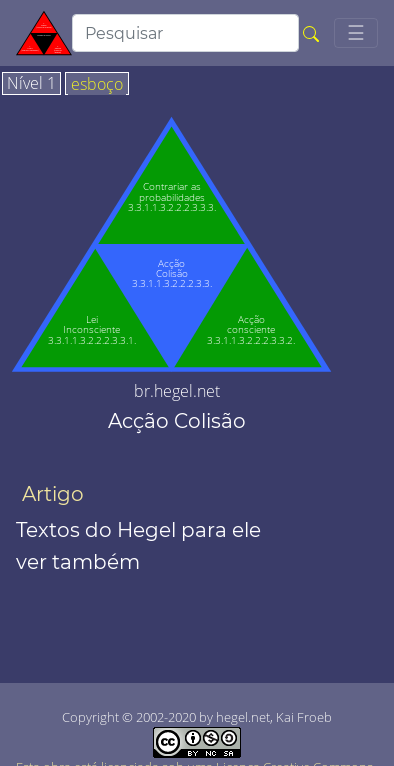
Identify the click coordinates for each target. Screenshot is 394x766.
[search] (185, 33)
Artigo (53, 494)
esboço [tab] (97, 85)
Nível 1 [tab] (31, 84)
